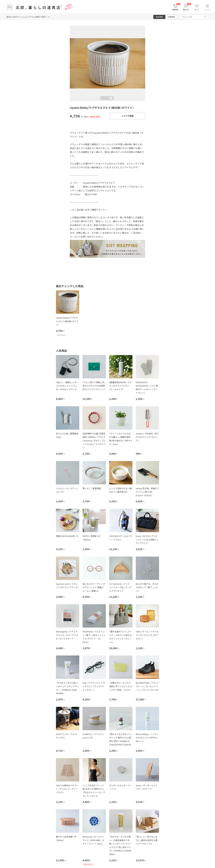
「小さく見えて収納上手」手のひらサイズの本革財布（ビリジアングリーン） (94, 386)
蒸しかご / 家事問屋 (92, 488)
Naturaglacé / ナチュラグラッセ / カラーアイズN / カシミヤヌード (67, 635)
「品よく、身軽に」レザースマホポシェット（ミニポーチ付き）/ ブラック (67, 386)
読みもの (186, 10)
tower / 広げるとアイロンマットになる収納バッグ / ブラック (147, 540)
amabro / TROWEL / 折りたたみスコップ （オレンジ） (147, 437)
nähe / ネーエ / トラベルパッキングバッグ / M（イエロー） (147, 635)
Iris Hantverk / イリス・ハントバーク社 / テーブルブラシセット (120, 587)
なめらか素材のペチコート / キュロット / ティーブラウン (67, 789)
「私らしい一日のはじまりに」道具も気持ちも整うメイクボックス (147, 840)
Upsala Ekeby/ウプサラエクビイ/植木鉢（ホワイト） (67, 321)
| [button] (105, 98)
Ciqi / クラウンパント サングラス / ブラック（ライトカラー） (94, 686)
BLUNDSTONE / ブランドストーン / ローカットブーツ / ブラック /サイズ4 (147, 686)
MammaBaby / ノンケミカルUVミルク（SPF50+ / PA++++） (147, 738)
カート (197, 10)
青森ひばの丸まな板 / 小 (67, 536)
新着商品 (175, 10)
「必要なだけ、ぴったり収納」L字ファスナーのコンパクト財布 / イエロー (121, 686)
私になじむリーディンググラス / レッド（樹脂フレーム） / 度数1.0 (94, 587)
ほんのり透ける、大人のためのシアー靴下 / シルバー (147, 587)
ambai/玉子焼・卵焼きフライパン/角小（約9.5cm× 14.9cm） (147, 492)
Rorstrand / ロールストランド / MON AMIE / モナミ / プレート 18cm (93, 840)
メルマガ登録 (127, 116)
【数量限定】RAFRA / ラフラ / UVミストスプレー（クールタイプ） (120, 386)
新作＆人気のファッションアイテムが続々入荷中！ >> (28, 17)
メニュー (207, 9)
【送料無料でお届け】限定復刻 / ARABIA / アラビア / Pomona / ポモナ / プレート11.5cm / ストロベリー (94, 441)
